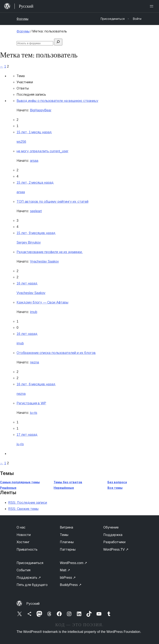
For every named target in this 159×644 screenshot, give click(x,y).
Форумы (22, 19)
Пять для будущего (32, 585)
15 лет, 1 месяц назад (34, 132)
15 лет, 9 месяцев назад (36, 233)
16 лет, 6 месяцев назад (36, 384)
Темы (64, 535)
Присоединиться (30, 563)
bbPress (68, 578)
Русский (33, 604)
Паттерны (68, 549)
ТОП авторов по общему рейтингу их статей (52, 202)
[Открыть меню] (152, 6)
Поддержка (113, 535)
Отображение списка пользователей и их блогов (56, 353)
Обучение (111, 527)
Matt (65, 570)
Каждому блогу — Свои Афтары (42, 302)
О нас (21, 527)
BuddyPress (71, 585)
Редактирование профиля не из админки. (50, 252)
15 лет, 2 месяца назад (35, 183)
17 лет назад (27, 435)
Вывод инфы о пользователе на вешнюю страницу (57, 101)
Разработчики (114, 542)
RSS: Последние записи (28, 503)
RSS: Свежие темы (23, 509)
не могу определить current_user (42, 151)
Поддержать (29, 578)
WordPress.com (73, 563)
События (23, 570)
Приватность (27, 549)
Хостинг (23, 542)
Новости (24, 535)
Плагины (67, 542)
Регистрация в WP (31, 403)
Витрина (66, 527)
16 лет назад (27, 283)
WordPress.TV (116, 549)
